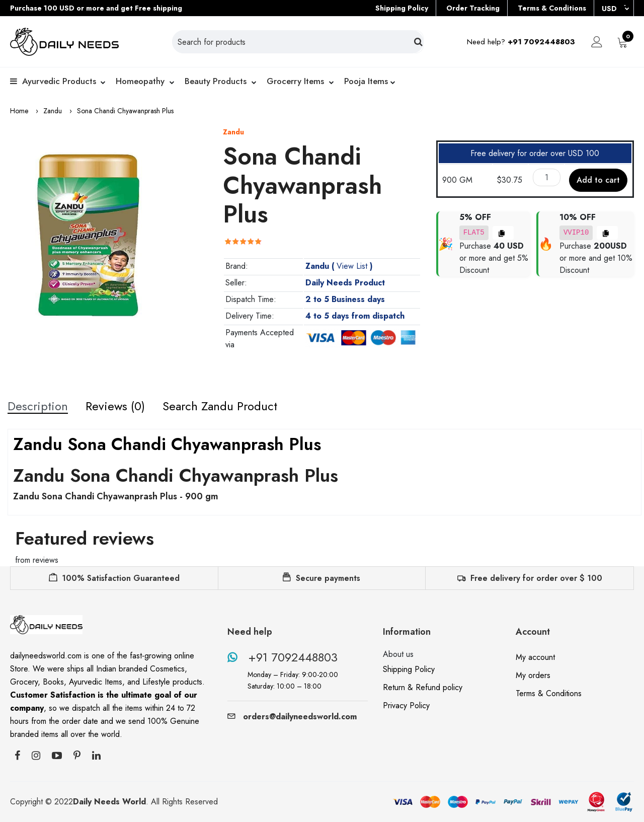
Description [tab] (38, 406)
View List (352, 266)
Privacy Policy (406, 705)
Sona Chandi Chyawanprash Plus (125, 111)
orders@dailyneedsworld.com (292, 717)
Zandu (53, 111)
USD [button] (610, 9)
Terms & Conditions (552, 8)
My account (535, 657)
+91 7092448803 (283, 657)
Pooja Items (366, 81)
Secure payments (321, 578)
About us (398, 654)
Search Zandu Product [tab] (220, 406)
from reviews (37, 560)
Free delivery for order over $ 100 (530, 578)
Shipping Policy (402, 8)
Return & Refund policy (423, 687)
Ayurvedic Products (59, 81)
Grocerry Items (295, 81)
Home (19, 111)
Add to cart (598, 180)
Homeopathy (140, 81)
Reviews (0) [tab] (115, 406)
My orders (533, 675)
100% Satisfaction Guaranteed (114, 578)
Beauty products (216, 81)
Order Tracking (473, 8)
